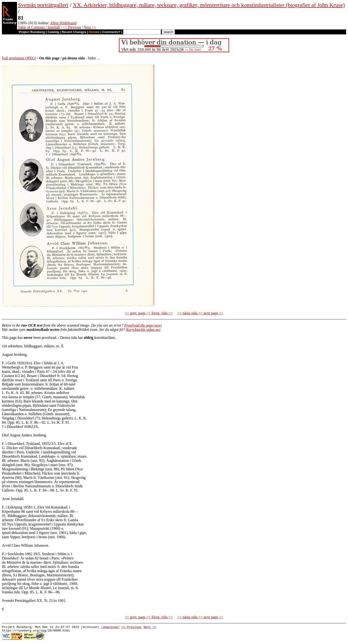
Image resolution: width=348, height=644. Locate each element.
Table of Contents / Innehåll (39, 27)
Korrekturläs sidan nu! (143, 330)
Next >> (90, 27)
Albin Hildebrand (63, 23)
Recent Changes (74, 32)
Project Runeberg (32, 32)
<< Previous (72, 27)
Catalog (53, 32)
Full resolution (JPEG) (19, 58)
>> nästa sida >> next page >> (200, 313)
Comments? (111, 32)
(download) (110, 628)
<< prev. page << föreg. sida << (149, 313)
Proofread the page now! (143, 325)
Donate (94, 32)
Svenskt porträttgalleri (43, 5)
